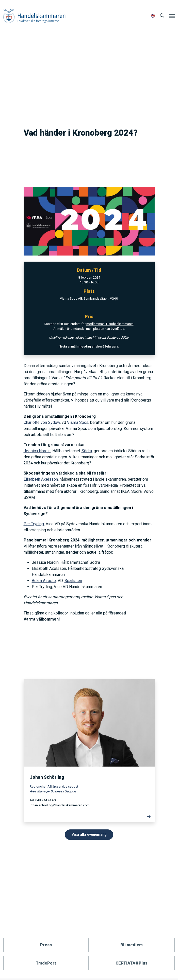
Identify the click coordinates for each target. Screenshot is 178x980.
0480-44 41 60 (45, 800)
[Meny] (172, 16)
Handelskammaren (34, 16)
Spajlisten (73, 581)
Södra (87, 451)
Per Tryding (34, 524)
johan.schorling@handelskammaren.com (60, 805)
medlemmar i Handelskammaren (110, 324)
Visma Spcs (78, 422)
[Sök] (162, 16)
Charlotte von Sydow (42, 422)
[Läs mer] (89, 818)
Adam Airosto (44, 581)
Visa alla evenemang (89, 835)
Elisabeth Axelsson (41, 479)
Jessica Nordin (37, 451)
